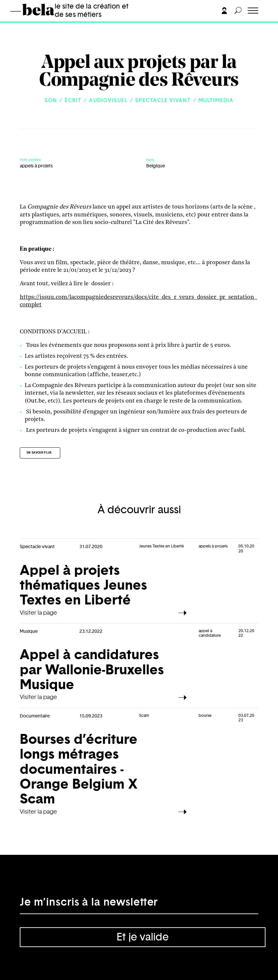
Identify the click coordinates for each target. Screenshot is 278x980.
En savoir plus (39, 453)
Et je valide (143, 937)
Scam (144, 715)
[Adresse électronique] (139, 904)
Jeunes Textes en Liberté (161, 546)
